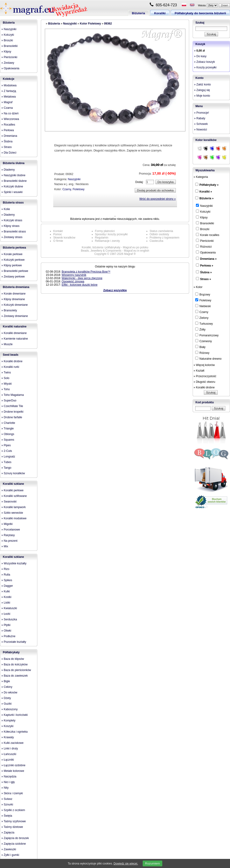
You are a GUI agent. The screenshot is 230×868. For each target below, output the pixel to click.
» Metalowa (9, 97)
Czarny (67, 189)
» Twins (6, 373)
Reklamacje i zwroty (108, 241)
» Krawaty (8, 737)
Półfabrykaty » (209, 185)
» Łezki (6, 614)
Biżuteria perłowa (14, 248)
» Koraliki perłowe (12, 490)
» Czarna (7, 108)
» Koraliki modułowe (14, 518)
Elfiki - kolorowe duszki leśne (80, 285)
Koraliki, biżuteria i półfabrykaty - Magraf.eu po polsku (115, 247)
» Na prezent (9, 541)
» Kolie (6, 209)
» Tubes (6, 462)
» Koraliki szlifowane (14, 496)
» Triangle (8, 429)
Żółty (200, 329)
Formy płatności (105, 231)
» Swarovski (9, 502)
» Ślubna (7, 141)
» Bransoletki (9, 46)
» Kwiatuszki (9, 608)
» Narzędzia (9, 777)
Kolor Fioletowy (90, 24)
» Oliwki (6, 631)
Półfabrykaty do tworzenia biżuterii (200, 13)
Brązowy (203, 294)
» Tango (6, 468)
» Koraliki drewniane (14, 333)
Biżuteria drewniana (16, 287)
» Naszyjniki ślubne (13, 175)
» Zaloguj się (202, 90)
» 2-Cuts (7, 451)
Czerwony (203, 341)
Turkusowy (204, 323)
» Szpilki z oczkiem (13, 810)
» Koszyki (7, 726)
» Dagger (7, 586)
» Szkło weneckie (12, 513)
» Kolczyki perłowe (13, 260)
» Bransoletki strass (14, 232)
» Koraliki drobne (12, 361)
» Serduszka (9, 619)
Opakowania (206, 252)
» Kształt (199, 371)
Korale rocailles (208, 235)
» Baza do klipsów (13, 659)
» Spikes (7, 580)
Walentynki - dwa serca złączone (82, 278)
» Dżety (6, 698)
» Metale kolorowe (13, 771)
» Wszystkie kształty (14, 563)
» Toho (6, 389)
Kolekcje (9, 79)
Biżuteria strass (13, 203)
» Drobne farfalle (12, 417)
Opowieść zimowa (73, 281)
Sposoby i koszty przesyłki (111, 234)
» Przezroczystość (205, 376)
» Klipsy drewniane (13, 299)
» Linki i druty (10, 749)
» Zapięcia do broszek (15, 838)
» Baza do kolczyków (14, 664)
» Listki (6, 603)
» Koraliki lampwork (14, 507)
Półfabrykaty (11, 652)
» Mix (5, 546)
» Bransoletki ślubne (14, 181)
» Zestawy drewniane (15, 316)
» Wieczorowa (10, 119)
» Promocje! (202, 113)
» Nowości (200, 130)
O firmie (58, 241)
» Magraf (7, 102)
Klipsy (202, 217)
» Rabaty (200, 118)
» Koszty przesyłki (205, 67)
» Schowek (201, 124)
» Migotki (7, 524)
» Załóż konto (202, 84)
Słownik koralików (64, 238)
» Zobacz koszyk (204, 62)
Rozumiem (152, 863)
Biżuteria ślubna (14, 163)
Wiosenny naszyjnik (74, 275)
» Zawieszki (9, 849)
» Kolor (198, 287)
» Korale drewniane (13, 294)
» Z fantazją (9, 91)
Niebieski (203, 306)
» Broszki (7, 40)
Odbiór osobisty (159, 234)
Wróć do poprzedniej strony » (158, 199)
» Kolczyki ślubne (12, 186)
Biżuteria (138, 13)
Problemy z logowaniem (165, 238)
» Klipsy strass (10, 226)
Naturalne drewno (208, 358)
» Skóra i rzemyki (12, 793)
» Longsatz (8, 457)
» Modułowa (9, 85)
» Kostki (6, 597)
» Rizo (5, 569)
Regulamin (102, 238)
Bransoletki (205, 223)
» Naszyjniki (9, 29)
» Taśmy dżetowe (12, 827)
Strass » (206, 279)
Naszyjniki (70, 24)
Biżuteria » (207, 198)
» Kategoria (201, 177)
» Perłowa (8, 130)
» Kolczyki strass (12, 220)
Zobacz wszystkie (115, 290)
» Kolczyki (8, 35)
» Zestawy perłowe (13, 277)
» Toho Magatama (13, 395)
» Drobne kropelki (12, 412)
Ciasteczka (157, 241)
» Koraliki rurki (10, 367)
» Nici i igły (8, 782)
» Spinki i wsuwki (12, 192)
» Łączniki (8, 760)
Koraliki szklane (13, 484)
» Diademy (8, 170)
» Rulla (6, 575)
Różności (204, 246)
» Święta (7, 816)
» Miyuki (7, 384)
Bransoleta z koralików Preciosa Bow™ (86, 272)
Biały (200, 347)
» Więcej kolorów (204, 365)
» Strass (7, 147)
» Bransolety (9, 310)
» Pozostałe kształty (14, 642)
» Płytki (6, 625)
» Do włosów (9, 692)
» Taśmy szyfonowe (14, 821)
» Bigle (6, 681)
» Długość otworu (204, 382)
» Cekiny (7, 687)
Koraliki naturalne (15, 327)
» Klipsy (6, 52)
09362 (108, 24)
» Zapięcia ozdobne (14, 844)
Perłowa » (207, 266)
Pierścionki (205, 241)
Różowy (202, 353)
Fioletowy (79, 189)
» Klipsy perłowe (12, 265)
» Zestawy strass (12, 237)
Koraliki (160, 13)
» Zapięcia (8, 833)
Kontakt (58, 231)
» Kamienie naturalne (15, 339)
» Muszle (7, 344)
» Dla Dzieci (9, 153)
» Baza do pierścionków (16, 670)
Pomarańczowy (207, 335)
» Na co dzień (10, 113)
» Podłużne (8, 636)
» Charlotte (8, 423)
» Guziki (6, 704)
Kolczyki (203, 211)
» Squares (8, 440)
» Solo (5, 378)
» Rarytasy (8, 535)
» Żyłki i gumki (10, 855)
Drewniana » (208, 259)
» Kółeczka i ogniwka (14, 732)
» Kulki (6, 591)
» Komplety (8, 720)
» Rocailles (8, 125)
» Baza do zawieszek (15, 676)
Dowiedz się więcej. (126, 864)
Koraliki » (206, 192)
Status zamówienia (161, 231)
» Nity (5, 788)
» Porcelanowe (11, 530)
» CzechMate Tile (12, 406)
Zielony (202, 318)
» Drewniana (9, 136)
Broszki (203, 229)
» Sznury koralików (13, 473)
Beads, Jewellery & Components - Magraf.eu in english (115, 251)
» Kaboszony (9, 709)
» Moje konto (202, 96)
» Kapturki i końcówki (15, 715)
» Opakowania (10, 68)
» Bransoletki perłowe (15, 271)
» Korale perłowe (12, 254)
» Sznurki (7, 805)
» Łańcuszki (9, 754)
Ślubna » (206, 272)
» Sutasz (7, 799)
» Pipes (6, 445)
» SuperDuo (9, 401)
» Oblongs (8, 434)
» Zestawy (8, 63)
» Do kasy (200, 56)
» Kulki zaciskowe (12, 743)
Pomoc (58, 234)
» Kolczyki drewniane (15, 305)
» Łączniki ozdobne (13, 765)
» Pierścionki (9, 57)
